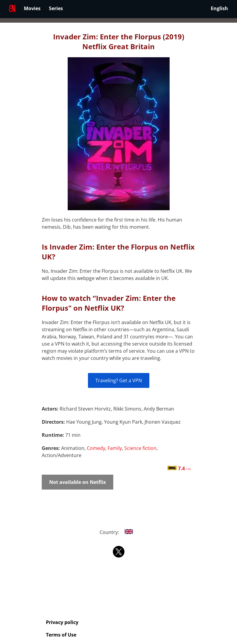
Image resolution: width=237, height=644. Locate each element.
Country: (118, 532)
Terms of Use (61, 635)
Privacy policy (62, 622)
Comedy (96, 448)
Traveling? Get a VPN (119, 380)
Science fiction (140, 448)
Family (115, 448)
